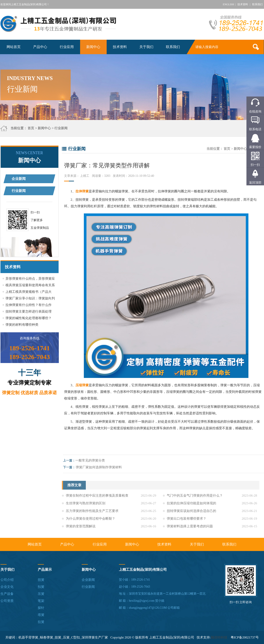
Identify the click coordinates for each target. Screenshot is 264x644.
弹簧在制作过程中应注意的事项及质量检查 (97, 497)
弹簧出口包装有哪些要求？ (187, 520)
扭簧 (41, 580)
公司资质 (7, 601)
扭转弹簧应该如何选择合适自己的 (191, 512)
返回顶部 (255, 183)
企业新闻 (19, 179)
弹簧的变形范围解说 (81, 528)
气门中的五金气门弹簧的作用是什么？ (195, 497)
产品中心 (40, 47)
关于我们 (146, 47)
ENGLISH (228, 4)
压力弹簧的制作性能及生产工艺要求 (92, 512)
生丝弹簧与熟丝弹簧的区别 (86, 504)
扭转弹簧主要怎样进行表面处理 (29, 311)
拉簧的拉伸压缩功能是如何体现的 (191, 504)
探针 (41, 608)
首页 (31, 128)
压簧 (41, 594)
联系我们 (257, 4)
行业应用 (67, 47)
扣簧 (41, 587)
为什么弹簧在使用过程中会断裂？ (91, 520)
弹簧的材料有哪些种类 (22, 325)
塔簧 (41, 615)
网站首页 (14, 47)
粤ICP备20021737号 (245, 637)
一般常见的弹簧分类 (91, 460)
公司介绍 (7, 580)
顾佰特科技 (219, 637)
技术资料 (243, 4)
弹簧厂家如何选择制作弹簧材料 (100, 467)
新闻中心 (93, 47)
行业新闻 (61, 128)
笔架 (41, 601)
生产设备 (7, 594)
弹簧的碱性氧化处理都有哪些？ (29, 318)
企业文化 (7, 587)
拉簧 (41, 622)
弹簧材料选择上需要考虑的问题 (190, 528)
